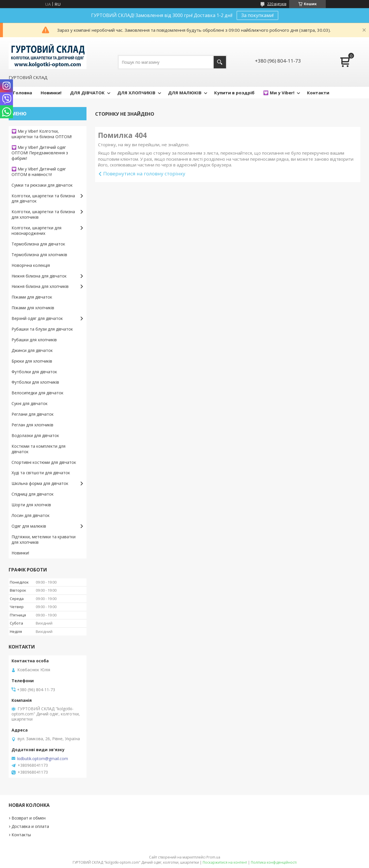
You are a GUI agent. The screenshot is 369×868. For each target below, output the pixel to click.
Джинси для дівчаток (32, 350)
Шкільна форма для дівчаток (40, 483)
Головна (22, 93)
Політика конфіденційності (274, 862)
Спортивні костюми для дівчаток (44, 462)
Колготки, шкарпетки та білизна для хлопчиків (43, 214)
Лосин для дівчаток (31, 515)
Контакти (318, 93)
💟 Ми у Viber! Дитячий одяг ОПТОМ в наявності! (39, 172)
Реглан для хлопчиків (32, 425)
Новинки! (51, 93)
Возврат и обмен (29, 818)
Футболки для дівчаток (34, 372)
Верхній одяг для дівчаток (37, 318)
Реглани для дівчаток (33, 414)
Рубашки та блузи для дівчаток (42, 329)
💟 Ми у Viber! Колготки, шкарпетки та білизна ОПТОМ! (42, 134)
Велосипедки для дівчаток (37, 393)
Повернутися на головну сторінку (144, 174)
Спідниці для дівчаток (33, 494)
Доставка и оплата (30, 826)
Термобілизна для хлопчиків (39, 255)
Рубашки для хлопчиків (34, 340)
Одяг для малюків (29, 526)
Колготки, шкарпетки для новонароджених (36, 230)
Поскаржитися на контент (225, 862)
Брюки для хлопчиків (32, 361)
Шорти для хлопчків (31, 505)
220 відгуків (277, 4)
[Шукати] (220, 62)
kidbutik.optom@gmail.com (43, 759)
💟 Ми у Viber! (279, 93)
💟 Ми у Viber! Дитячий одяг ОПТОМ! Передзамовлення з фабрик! (40, 153)
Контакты (21, 835)
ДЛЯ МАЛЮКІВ (185, 93)
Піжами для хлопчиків (33, 308)
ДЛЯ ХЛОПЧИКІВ (136, 93)
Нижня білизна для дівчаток (39, 276)
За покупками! (257, 15)
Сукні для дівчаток (30, 403)
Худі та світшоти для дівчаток (41, 473)
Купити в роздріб (234, 93)
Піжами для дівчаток (32, 297)
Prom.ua (213, 857)
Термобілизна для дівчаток (38, 244)
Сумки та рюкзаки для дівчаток (42, 185)
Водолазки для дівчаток (35, 435)
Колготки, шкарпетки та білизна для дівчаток (43, 198)
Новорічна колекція (31, 265)
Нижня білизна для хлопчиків (40, 286)
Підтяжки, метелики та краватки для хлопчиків (44, 539)
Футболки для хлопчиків (35, 382)
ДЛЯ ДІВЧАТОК (87, 93)
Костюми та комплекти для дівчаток (38, 449)
